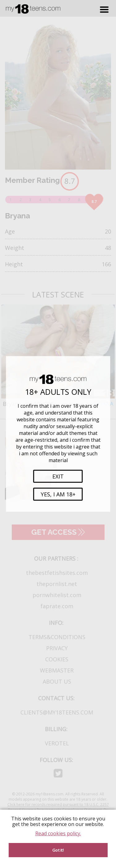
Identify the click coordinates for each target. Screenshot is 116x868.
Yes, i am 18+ (58, 494)
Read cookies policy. (58, 833)
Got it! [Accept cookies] (58, 850)
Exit (58, 476)
